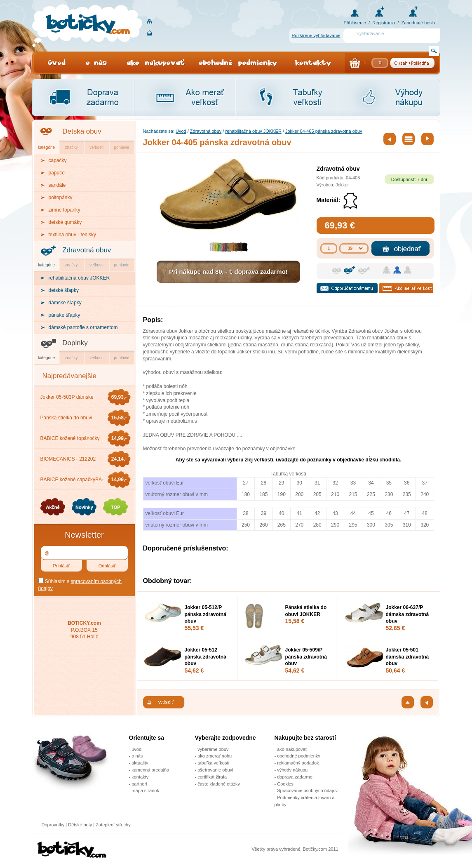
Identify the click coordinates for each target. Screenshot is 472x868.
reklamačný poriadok (298, 763)
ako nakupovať (292, 749)
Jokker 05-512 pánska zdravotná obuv (205, 657)
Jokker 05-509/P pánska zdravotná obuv (306, 657)
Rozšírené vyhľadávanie (316, 35)
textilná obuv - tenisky (72, 235)
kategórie (46, 147)
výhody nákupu (292, 770)
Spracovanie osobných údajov (307, 790)
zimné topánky (65, 210)
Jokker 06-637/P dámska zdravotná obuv (407, 614)
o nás (137, 756)
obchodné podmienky (299, 756)
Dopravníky (54, 825)
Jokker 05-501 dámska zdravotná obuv (407, 657)
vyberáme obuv (213, 749)
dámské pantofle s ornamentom (83, 327)
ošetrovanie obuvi (215, 770)
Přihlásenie (355, 23)
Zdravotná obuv (87, 250)
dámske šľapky (65, 303)
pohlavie (121, 147)
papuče (57, 173)
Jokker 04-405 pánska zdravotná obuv (324, 131)
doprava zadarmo (295, 777)
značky (71, 147)
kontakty (140, 777)
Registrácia (384, 23)
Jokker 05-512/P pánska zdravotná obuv (205, 614)
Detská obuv (82, 131)
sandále (57, 185)
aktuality (140, 763)
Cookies (285, 784)
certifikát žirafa (212, 777)
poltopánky (61, 198)
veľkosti (96, 147)
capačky (58, 160)
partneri (139, 784)
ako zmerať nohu (215, 756)
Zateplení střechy (113, 825)
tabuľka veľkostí (213, 763)
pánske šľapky (65, 315)
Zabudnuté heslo (418, 23)
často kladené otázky (219, 784)
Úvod (181, 131)
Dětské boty (80, 825)
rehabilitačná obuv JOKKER (253, 131)
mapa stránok (145, 790)
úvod (136, 749)
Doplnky (75, 343)
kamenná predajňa (150, 770)
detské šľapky (64, 290)
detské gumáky (65, 222)
